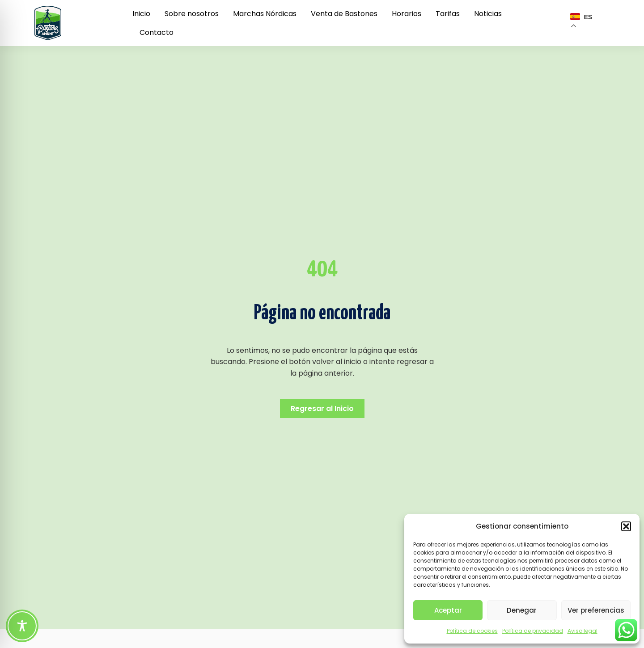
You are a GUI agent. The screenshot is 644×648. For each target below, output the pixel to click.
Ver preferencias (596, 610)
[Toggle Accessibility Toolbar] (22, 626)
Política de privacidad (533, 631)
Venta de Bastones (344, 14)
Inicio (141, 14)
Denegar (522, 610)
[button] (626, 526)
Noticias (488, 14)
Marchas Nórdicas (265, 14)
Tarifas (448, 14)
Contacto (157, 32)
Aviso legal (583, 631)
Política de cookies (472, 631)
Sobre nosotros (192, 14)
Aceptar (448, 610)
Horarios (407, 14)
